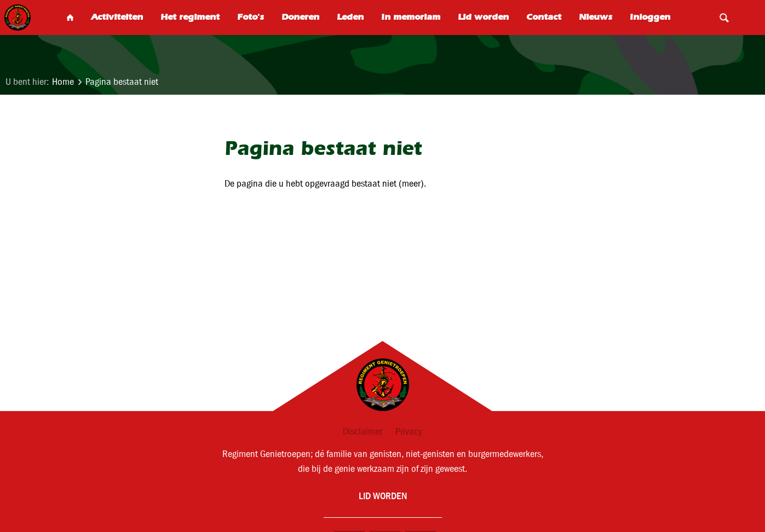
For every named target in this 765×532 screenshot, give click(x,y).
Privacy (409, 432)
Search (724, 18)
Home (63, 82)
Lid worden (383, 496)
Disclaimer (363, 432)
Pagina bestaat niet (122, 82)
